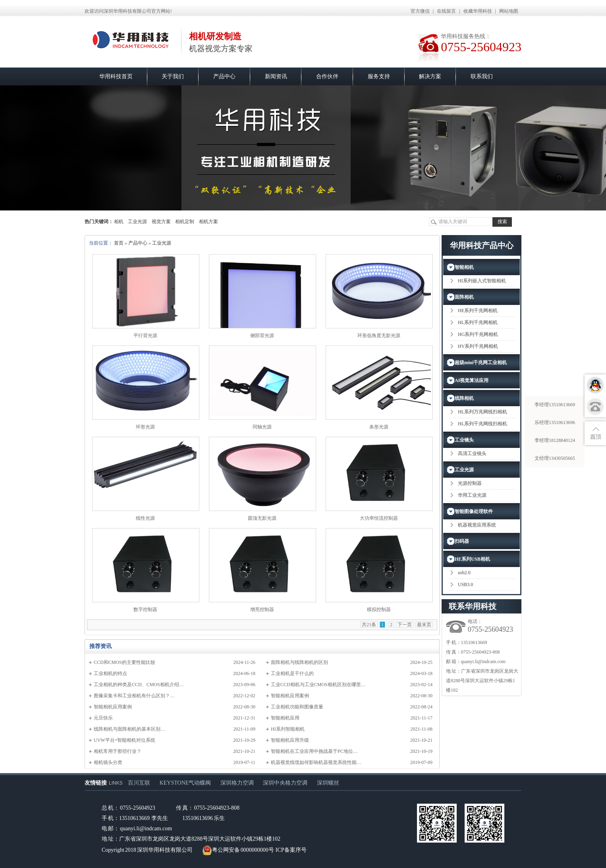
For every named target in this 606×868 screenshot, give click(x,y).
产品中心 (224, 76)
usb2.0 (464, 573)
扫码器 (462, 541)
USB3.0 (465, 584)
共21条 (369, 625)
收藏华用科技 (478, 11)
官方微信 (420, 11)
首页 (119, 243)
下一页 (405, 625)
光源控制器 (470, 483)
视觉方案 (161, 222)
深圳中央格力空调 (285, 783)
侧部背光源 (262, 336)
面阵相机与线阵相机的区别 (299, 662)
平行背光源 (145, 336)
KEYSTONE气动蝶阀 (185, 783)
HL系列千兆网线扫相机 (482, 424)
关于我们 (173, 76)
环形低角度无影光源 (379, 336)
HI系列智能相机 (288, 729)
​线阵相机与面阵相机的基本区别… (129, 729)
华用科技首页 (116, 76)
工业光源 (137, 222)
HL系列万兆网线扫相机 (482, 412)
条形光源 (379, 427)
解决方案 (430, 76)
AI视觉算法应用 (472, 380)
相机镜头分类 (108, 762)
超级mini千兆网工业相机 (481, 363)
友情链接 (96, 783)
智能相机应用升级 (290, 740)
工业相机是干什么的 (292, 673)
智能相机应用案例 (290, 696)
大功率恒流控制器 (379, 518)
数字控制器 (145, 610)
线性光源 (145, 518)
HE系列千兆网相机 (478, 311)
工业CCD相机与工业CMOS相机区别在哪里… (318, 685)
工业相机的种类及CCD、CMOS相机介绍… (139, 685)
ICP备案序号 (291, 850)
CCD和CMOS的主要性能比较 (124, 662)
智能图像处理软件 (474, 511)
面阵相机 (464, 297)
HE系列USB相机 (472, 559)
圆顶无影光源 (262, 518)
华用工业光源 (472, 495)
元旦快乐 (103, 718)
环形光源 (145, 427)
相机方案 (208, 222)
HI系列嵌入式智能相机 (482, 281)
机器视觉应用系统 (477, 525)
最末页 (424, 625)
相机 (119, 222)
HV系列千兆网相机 (478, 346)
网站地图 (509, 11)
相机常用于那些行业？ (118, 751)
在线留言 (446, 11)
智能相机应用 (285, 718)
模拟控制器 (379, 610)
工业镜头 (464, 440)
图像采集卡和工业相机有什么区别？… (134, 696)
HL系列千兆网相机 (478, 322)
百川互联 (139, 783)
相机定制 (185, 222)
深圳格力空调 (237, 783)
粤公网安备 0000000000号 (238, 850)
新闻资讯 (276, 76)
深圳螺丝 (328, 783)
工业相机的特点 (110, 673)
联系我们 (482, 76)
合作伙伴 (327, 76)
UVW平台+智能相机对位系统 (124, 740)
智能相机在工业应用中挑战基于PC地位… (314, 751)
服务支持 (379, 76)
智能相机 (464, 267)
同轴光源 (262, 427)
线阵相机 (464, 398)
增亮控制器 (262, 610)
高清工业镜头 (472, 453)
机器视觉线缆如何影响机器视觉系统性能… (316, 762)
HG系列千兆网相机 (478, 334)
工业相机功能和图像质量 (297, 707)
